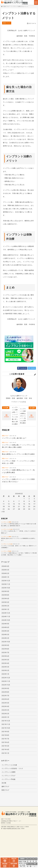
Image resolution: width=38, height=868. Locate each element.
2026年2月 (5, 574)
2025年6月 (5, 599)
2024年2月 (5, 638)
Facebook (23, 368)
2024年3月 (5, 635)
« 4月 (3, 512)
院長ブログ (7, 23)
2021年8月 (5, 734)
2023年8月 (5, 649)
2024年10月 (6, 620)
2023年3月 (5, 667)
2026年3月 (5, 570)
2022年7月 (5, 695)
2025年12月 (6, 581)
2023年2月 (5, 670)
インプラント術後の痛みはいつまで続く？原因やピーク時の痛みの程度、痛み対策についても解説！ (19, 554)
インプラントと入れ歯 (7, 530)
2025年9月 (5, 592)
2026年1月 (5, 577)
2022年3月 (5, 709)
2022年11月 (6, 681)
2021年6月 (5, 741)
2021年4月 (5, 748)
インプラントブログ (9, 775)
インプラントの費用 (6, 523)
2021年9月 (5, 731)
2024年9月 (5, 624)
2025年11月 (6, 585)
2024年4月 (5, 631)
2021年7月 (5, 738)
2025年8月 (5, 595)
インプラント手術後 (6, 552)
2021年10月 (6, 727)
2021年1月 (5, 752)
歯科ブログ (5, 785)
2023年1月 (5, 674)
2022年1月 (5, 716)
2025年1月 (5, 610)
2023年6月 (5, 656)
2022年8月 (5, 692)
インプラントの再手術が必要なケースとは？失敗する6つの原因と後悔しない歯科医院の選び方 (19, 525)
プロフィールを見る (20, 402)
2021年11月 (6, 724)
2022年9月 (5, 688)
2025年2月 (5, 606)
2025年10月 (6, 588)
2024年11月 (6, 617)
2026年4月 (5, 567)
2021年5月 (5, 745)
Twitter (33, 368)
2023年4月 (5, 663)
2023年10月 (6, 642)
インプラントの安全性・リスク (12, 767)
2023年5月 (5, 659)
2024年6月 (5, 627)
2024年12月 (6, 613)
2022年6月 (5, 699)
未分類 (4, 782)
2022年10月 (6, 684)
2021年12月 (6, 720)
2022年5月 (5, 702)
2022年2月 (5, 713)
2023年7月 (5, 652)
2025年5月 (5, 602)
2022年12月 (6, 677)
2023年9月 (5, 645)
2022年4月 (5, 706)
